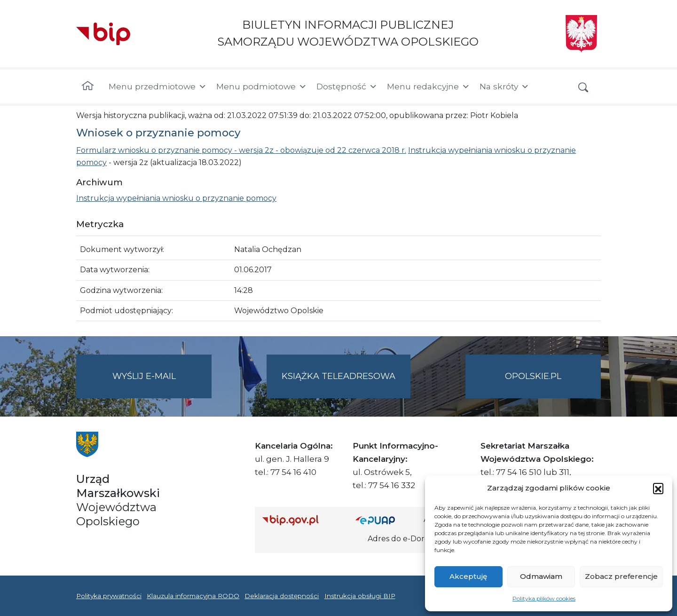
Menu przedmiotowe (158, 87)
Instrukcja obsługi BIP (360, 596)
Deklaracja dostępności (282, 596)
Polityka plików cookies (544, 598)
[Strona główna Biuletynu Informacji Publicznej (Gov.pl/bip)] (301, 520)
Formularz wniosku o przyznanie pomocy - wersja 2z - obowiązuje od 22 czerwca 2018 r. (241, 150)
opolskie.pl (533, 376)
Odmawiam (541, 576)
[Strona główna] (88, 87)
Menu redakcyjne (429, 87)
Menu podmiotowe (262, 87)
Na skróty (504, 87)
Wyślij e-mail (162, 384)
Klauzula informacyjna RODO (193, 596)
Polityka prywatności (109, 596)
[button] (658, 488)
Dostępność (347, 87)
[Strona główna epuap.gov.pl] (386, 520)
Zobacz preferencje (621, 576)
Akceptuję (468, 576)
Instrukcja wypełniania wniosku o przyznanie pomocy (176, 198)
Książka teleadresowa (338, 376)
